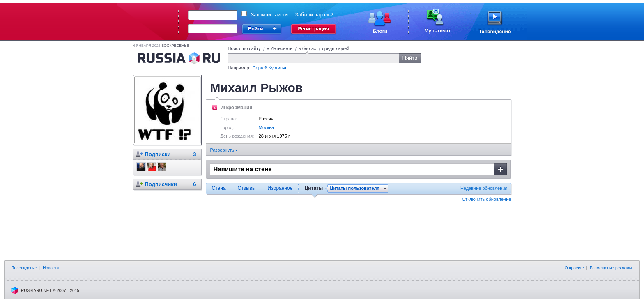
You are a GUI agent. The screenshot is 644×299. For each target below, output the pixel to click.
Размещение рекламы (611, 268)
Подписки (158, 154)
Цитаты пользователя (355, 188)
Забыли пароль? (314, 15)
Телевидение (24, 268)
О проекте (574, 268)
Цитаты (314, 188)
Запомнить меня (270, 15)
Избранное (280, 188)
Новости (51, 268)
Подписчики (161, 184)
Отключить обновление (487, 199)
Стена (219, 188)
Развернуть (224, 150)
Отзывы (247, 188)
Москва (267, 127)
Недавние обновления (484, 188)
